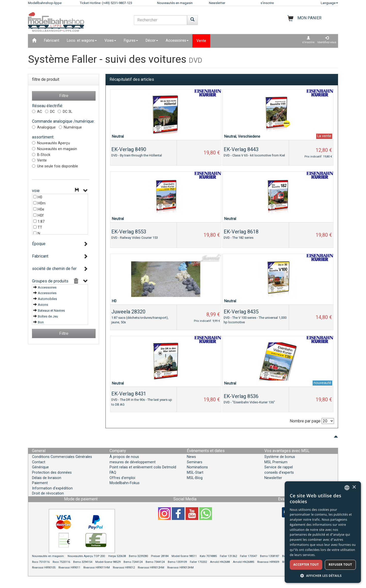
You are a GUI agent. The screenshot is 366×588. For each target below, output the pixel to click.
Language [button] (329, 3)
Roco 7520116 (61, 562)
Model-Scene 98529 (108, 562)
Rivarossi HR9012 (124, 568)
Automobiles (47, 299)
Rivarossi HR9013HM (180, 568)
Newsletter (217, 3)
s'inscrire (267, 3)
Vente (201, 41)
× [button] (354, 487)
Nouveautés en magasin (175, 3)
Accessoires (47, 287)
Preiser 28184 (160, 556)
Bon (41, 322)
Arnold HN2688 (220, 562)
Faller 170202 (198, 562)
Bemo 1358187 (270, 556)
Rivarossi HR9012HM (151, 568)
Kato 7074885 (208, 556)
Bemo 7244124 (133, 562)
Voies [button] (110, 41)
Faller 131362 (228, 556)
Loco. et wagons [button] (82, 41)
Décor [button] (152, 41)
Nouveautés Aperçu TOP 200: (87, 556)
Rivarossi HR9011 (69, 568)
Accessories (47, 293)
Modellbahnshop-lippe (45, 3)
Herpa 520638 (117, 556)
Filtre (64, 96)
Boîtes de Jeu (48, 316)
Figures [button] (131, 41)
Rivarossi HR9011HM (97, 568)
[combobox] (347, 488)
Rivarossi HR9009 (268, 562)
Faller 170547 (248, 556)
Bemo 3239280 (138, 556)
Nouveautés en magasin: (48, 556)
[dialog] (323, 532)
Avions (43, 305)
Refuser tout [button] (340, 565)
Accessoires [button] (177, 41)
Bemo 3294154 (83, 562)
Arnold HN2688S (243, 562)
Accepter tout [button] (306, 565)
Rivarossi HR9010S (44, 568)
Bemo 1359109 (177, 562)
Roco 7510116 (41, 562)
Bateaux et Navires (51, 311)
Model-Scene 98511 (184, 556)
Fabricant (52, 41)
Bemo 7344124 (155, 562)
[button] (323, 575)
